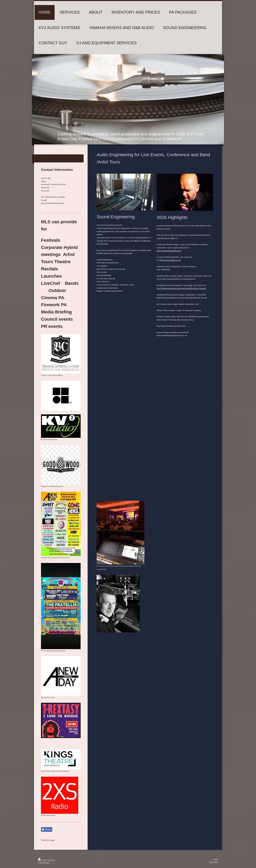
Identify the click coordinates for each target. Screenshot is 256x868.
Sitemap (51, 860)
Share (47, 830)
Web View (214, 862)
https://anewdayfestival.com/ (169, 251)
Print (42, 860)
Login (216, 859)
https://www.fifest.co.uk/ (171, 260)
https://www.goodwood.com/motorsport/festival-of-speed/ (181, 288)
